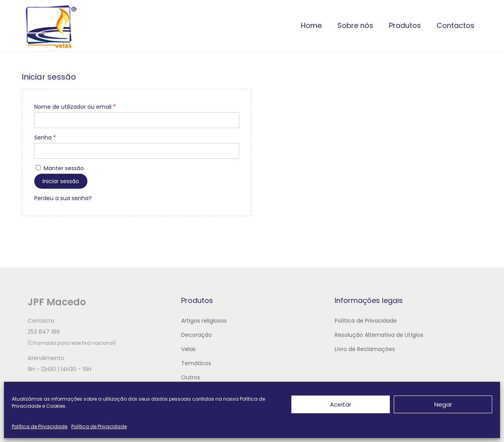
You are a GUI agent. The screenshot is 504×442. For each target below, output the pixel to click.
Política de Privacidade (40, 426)
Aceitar (341, 404)
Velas (188, 349)
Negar (443, 404)
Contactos (456, 25)
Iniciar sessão (61, 181)
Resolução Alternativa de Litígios (379, 335)
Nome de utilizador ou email (75, 107)
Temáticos (196, 363)
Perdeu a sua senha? (63, 198)
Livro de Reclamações (365, 349)
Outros (191, 377)
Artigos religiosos (204, 321)
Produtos (405, 25)
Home (311, 25)
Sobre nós (355, 25)
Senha (45, 137)
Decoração (196, 335)
